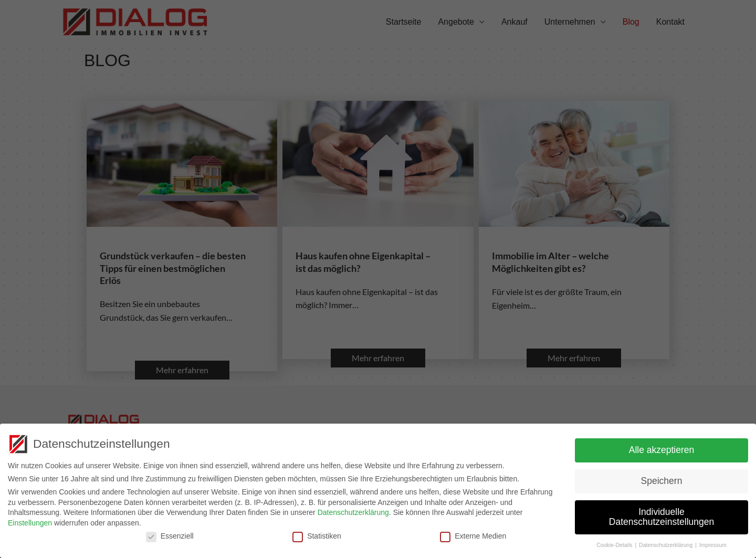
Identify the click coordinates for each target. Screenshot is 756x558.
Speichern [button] (662, 479)
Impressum (713, 543)
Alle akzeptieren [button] (662, 448)
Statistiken (317, 534)
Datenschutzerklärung (353, 510)
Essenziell (170, 534)
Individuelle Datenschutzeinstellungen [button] (661, 515)
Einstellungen (30, 521)
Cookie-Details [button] (615, 543)
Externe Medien (473, 534)
